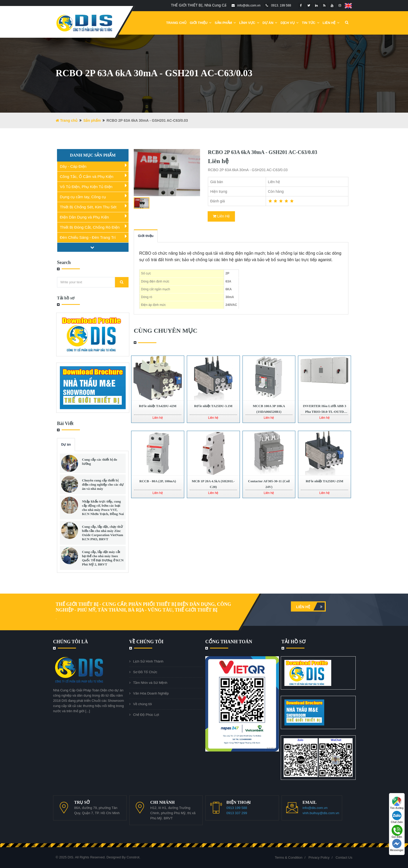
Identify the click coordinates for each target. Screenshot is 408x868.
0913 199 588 (237, 808)
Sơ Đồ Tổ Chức (145, 672)
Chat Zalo (397, 817)
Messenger (397, 845)
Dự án (66, 444)
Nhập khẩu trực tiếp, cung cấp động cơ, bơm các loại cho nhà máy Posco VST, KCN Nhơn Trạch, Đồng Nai (103, 508)
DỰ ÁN (270, 23)
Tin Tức (311, 23)
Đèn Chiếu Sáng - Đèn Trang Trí (88, 237)
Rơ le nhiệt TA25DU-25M (324, 481)
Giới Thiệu (201, 23)
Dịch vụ (290, 23)
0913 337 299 (237, 813)
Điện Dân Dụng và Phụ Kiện (84, 217)
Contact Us (344, 857)
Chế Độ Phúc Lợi (146, 715)
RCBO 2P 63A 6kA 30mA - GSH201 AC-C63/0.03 (263, 152)
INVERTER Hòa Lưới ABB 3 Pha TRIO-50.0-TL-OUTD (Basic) (324, 412)
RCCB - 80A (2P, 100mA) (158, 481)
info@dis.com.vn (315, 808)
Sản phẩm (225, 23)
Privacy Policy (319, 857)
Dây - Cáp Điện (73, 166)
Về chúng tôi (143, 704)
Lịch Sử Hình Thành (148, 661)
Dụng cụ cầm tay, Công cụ (83, 197)
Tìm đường (397, 803)
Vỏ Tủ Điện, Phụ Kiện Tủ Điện (86, 187)
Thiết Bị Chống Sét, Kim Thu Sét (88, 207)
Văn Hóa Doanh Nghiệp (151, 693)
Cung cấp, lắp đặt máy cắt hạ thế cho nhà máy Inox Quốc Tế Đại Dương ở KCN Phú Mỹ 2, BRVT (103, 558)
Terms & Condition (289, 857)
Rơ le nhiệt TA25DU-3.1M (213, 406)
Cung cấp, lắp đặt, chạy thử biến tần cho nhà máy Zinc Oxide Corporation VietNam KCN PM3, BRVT (103, 533)
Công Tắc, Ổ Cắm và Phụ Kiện (87, 176)
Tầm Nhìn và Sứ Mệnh (150, 683)
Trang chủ (177, 23)
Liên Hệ (331, 23)
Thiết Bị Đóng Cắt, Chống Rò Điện (90, 227)
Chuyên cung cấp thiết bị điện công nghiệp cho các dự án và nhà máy (103, 484)
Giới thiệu (146, 236)
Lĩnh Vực (249, 23)
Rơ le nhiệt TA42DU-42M (158, 406)
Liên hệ (310, 606)
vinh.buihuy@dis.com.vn (321, 813)
